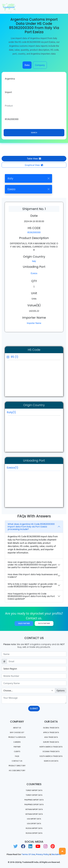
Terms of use (28, 854)
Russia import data (34, 828)
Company (40, 65)
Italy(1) (11, 412)
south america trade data (51, 756)
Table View (34, 159)
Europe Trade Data (51, 742)
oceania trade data (51, 751)
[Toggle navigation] (63, 7)
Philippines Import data (34, 800)
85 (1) (15, 357)
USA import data (34, 819)
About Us (17, 728)
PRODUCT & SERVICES (17, 737)
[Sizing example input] (34, 654)
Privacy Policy (42, 854)
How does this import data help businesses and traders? (33, 576)
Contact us (17, 761)
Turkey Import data (34, 790)
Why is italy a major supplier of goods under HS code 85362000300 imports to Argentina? (32, 585)
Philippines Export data (34, 805)
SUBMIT (34, 708)
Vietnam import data (34, 809)
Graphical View (34, 165)
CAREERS (17, 742)
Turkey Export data (34, 795)
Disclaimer (56, 854)
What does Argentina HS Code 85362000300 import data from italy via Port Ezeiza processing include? (31, 527)
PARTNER (17, 747)
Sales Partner (24, 623)
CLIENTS (17, 751)
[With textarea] (34, 699)
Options (61, 691)
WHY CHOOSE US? (17, 732)
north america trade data (51, 747)
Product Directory (17, 766)
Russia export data (34, 833)
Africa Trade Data (51, 732)
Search (34, 133)
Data (27, 65)
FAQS (17, 756)
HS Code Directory (17, 770)
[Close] (49, 178)
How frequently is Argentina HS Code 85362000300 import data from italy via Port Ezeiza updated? (31, 596)
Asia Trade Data (51, 737)
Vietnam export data (34, 814)
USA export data (34, 824)
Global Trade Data (51, 728)
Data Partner (44, 623)
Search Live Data (51, 761)
